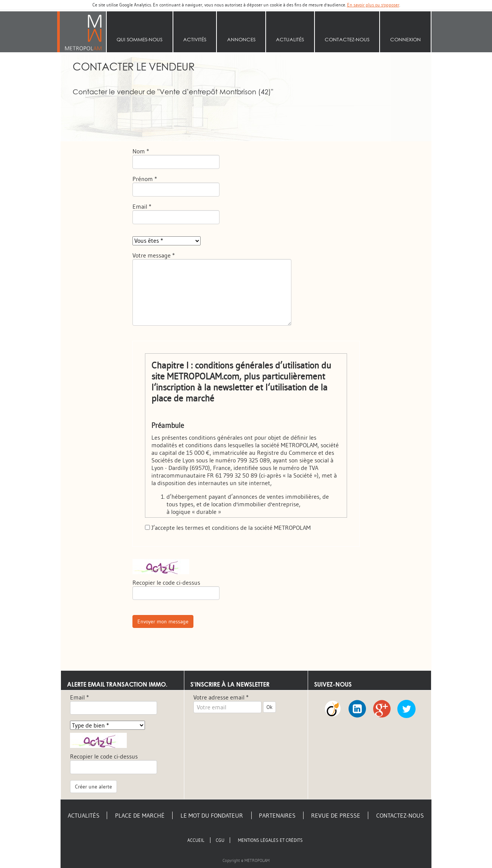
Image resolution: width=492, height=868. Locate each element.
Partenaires (277, 815)
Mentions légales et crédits (270, 840)
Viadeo (333, 710)
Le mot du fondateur (212, 815)
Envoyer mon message (163, 621)
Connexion (406, 39)
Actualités (290, 39)
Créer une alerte (93, 787)
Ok (269, 707)
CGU (220, 840)
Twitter (406, 710)
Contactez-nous (347, 39)
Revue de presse (336, 815)
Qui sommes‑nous (139, 39)
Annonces (241, 39)
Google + (382, 710)
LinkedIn (357, 710)
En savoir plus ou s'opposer (373, 5)
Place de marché (140, 815)
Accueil (83, 32)
